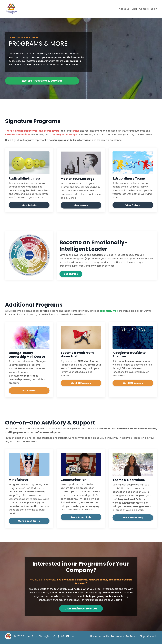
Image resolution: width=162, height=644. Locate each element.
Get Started (71, 275)
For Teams (132, 638)
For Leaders (117, 638)
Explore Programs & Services (42, 81)
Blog (134, 9)
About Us (124, 9)
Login (154, 9)
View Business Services (81, 610)
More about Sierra (29, 522)
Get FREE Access (81, 384)
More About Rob (81, 519)
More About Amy (133, 519)
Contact (144, 9)
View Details (29, 206)
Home (91, 638)
